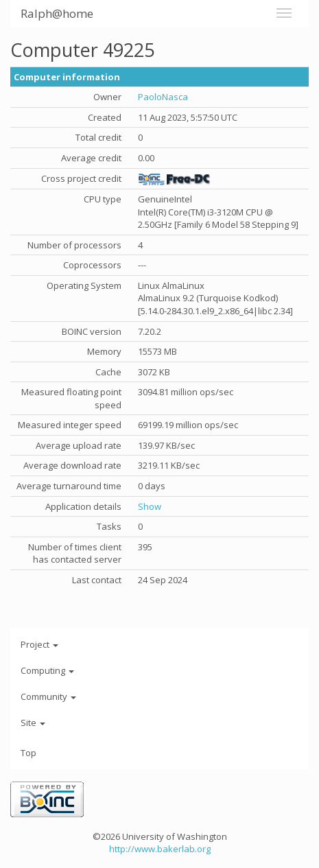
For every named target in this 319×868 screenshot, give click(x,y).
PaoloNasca (163, 97)
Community (48, 696)
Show (150, 506)
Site (33, 723)
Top (28, 753)
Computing (47, 670)
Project (39, 644)
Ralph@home (57, 13)
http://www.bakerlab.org (160, 849)
